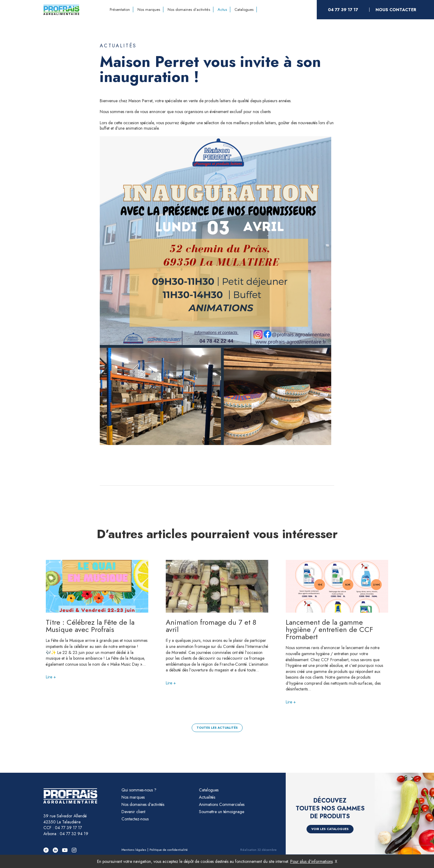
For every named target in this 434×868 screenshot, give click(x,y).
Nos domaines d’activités (189, 9)
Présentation (120, 9)
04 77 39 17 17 (343, 10)
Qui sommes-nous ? (139, 790)
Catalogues (244, 9)
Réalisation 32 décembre (258, 850)
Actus (222, 9)
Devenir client (133, 812)
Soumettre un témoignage (222, 812)
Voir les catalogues (330, 829)
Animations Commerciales (222, 804)
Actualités (118, 46)
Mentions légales (134, 850)
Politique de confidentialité (169, 850)
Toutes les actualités (217, 728)
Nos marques (149, 9)
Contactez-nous (135, 819)
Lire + (51, 677)
